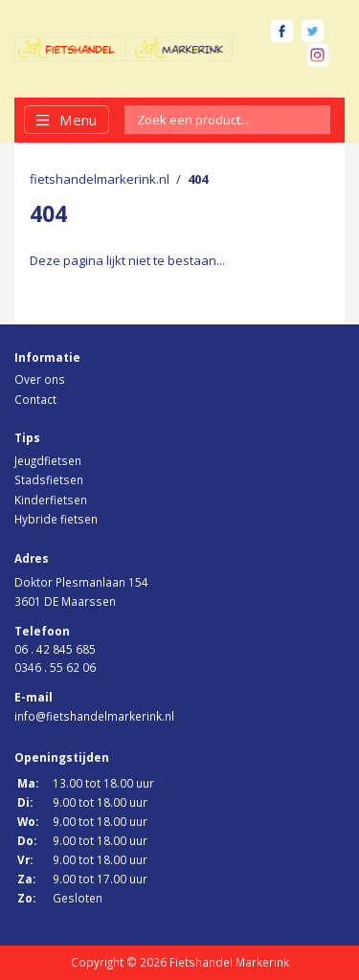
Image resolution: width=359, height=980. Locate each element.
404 (198, 179)
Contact (35, 399)
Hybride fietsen (56, 519)
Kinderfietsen (51, 500)
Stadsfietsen (49, 479)
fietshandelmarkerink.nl (100, 179)
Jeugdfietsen (48, 460)
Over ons (40, 379)
